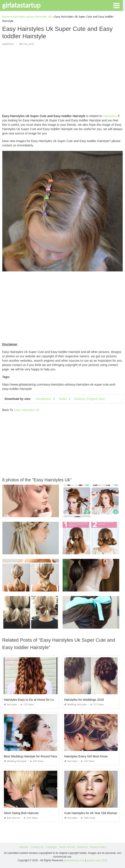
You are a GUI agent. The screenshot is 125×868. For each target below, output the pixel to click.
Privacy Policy (98, 847)
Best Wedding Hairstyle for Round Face (31, 756)
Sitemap (24, 847)
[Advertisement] (62, 80)
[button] (116, 5)
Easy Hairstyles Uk (26, 410)
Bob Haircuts (12, 818)
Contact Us (37, 847)
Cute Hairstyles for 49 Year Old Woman (91, 813)
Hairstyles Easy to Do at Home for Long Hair (34, 700)
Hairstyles (8, 44)
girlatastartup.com (74, 860)
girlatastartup (21, 5)
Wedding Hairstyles (76, 705)
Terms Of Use (67, 847)
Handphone (43, 399)
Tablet (62, 399)
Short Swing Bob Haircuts (21, 813)
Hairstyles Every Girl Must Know (86, 756)
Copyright (51, 847)
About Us (82, 847)
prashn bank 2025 (97, 860)
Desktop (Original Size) (90, 399)
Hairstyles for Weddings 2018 (84, 700)
